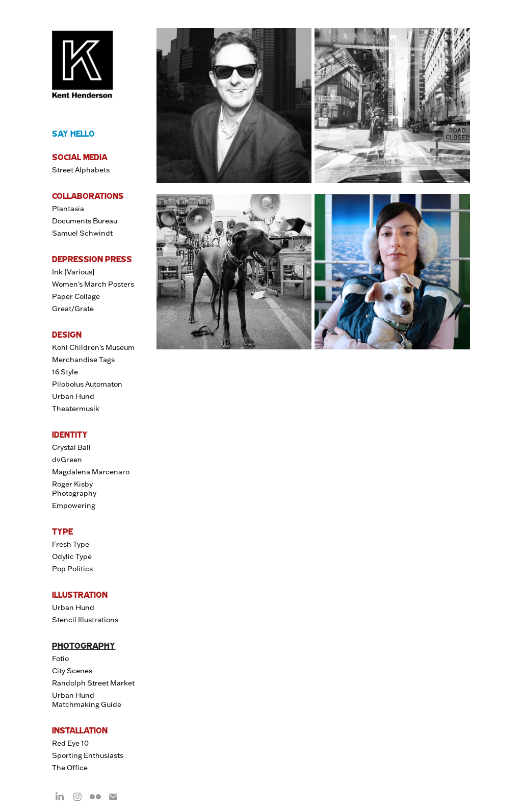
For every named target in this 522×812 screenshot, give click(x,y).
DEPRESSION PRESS (92, 259)
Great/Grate (73, 309)
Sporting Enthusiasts (88, 755)
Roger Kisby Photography (74, 489)
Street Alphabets (81, 170)
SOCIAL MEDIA (80, 157)
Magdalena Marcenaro (91, 472)
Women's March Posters (93, 284)
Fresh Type (71, 544)
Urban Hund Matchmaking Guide (87, 700)
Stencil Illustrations (85, 620)
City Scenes (72, 671)
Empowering (74, 505)
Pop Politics (72, 569)
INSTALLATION (80, 730)
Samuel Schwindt (82, 233)
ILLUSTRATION (80, 595)
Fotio (60, 658)
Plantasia (68, 209)
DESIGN (67, 335)
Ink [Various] (73, 272)
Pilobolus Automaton (87, 384)
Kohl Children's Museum (93, 347)
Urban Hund (73, 396)
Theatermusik (76, 409)
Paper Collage (76, 296)
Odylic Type (72, 556)
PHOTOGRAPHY (84, 646)
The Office (70, 768)
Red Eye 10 (70, 743)
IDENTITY (70, 435)
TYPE (62, 531)
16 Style (65, 372)
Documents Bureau (85, 221)
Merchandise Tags (83, 360)
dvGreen (67, 460)
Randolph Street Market (93, 683)
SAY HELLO (73, 134)
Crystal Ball (71, 447)
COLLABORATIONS (88, 196)
